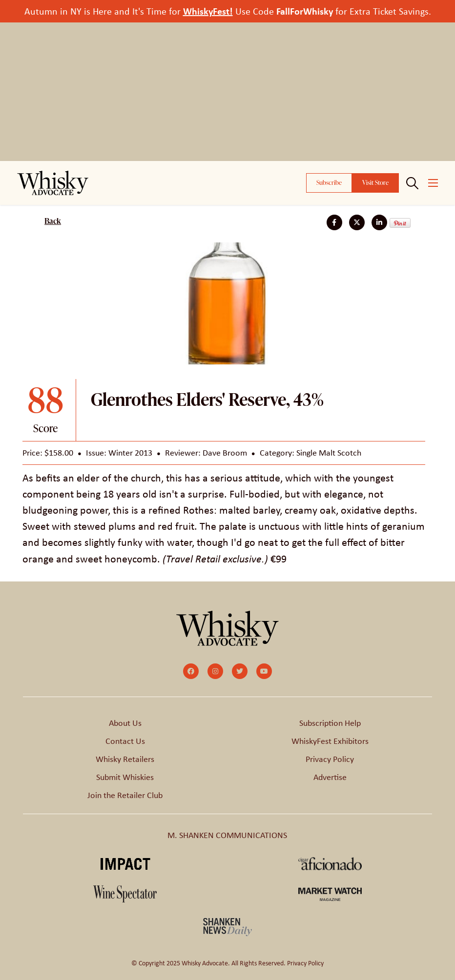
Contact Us (125, 741)
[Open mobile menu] (433, 183)
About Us (125, 723)
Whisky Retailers (125, 759)
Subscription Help (330, 723)
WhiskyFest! (208, 11)
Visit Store (375, 182)
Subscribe (329, 182)
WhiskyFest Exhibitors (330, 741)
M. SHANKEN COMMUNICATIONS (227, 835)
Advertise (330, 777)
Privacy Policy (330, 759)
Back (53, 221)
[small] (191, 671)
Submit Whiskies (125, 777)
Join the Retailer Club (125, 795)
